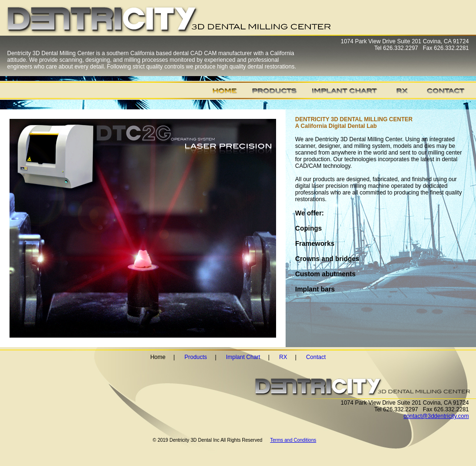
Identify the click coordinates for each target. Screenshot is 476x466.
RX (283, 357)
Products (196, 357)
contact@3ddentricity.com (436, 416)
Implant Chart (243, 357)
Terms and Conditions (293, 440)
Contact (316, 357)
